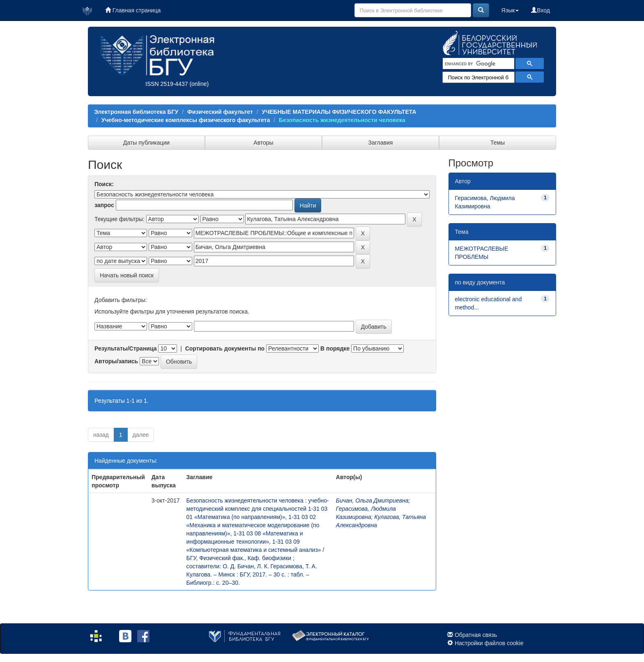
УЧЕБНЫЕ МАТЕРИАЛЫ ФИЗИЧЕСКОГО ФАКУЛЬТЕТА (339, 112)
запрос (104, 205)
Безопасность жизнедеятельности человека (342, 120)
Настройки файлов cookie (489, 643)
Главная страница (133, 10)
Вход (540, 10)
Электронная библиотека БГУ (136, 112)
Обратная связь (476, 635)
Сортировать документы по (225, 348)
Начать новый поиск (127, 275)
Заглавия (381, 143)
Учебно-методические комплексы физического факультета (186, 120)
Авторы (263, 143)
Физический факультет (220, 112)
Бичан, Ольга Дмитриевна (372, 501)
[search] (478, 64)
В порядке (335, 348)
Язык (510, 10)
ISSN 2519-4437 (167, 84)
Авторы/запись (116, 361)
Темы (498, 143)
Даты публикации (146, 143)
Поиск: (104, 184)
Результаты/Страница (126, 348)
